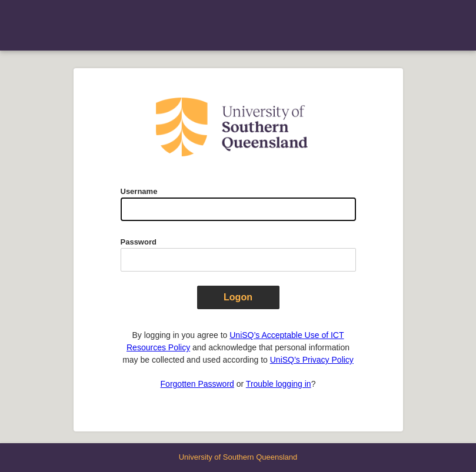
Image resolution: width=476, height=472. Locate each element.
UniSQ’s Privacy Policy (312, 360)
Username (139, 191)
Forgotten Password (197, 384)
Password (139, 242)
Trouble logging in (279, 384)
